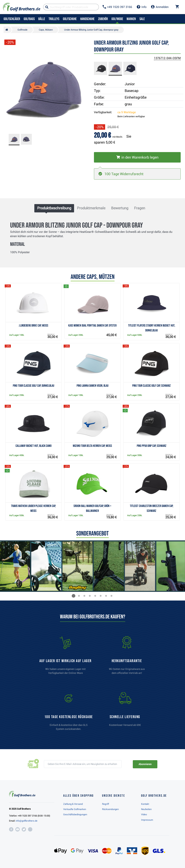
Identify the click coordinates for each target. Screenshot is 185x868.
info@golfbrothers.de (27, 821)
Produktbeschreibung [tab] (54, 208)
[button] (74, 596)
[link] (69, 713)
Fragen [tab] (140, 208)
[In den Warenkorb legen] (137, 157)
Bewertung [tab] (120, 208)
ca (127, 112)
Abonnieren (145, 764)
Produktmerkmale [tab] (91, 208)
